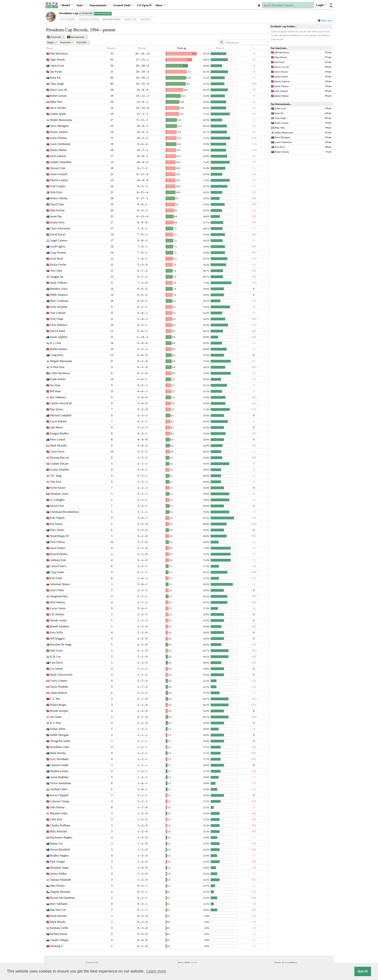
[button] (331, 5)
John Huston (57, 807)
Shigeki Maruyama (61, 361)
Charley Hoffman (60, 825)
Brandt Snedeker (60, 626)
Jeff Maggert (57, 638)
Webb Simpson (59, 295)
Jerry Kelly (57, 632)
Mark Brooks (58, 922)
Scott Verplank (59, 307)
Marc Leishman (59, 301)
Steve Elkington (59, 126)
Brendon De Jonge (61, 644)
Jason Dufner (58, 548)
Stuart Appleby (59, 337)
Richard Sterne (59, 934)
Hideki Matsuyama (61, 120)
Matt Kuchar (57, 210)
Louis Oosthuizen (60, 144)
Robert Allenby (59, 198)
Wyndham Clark (60, 747)
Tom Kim (56, 482)
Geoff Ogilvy (58, 247)
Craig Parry (57, 355)
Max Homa (57, 409)
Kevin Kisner (58, 488)
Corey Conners (59, 681)
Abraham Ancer (59, 494)
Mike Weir (56, 102)
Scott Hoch (57, 259)
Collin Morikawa (60, 373)
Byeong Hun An (60, 458)
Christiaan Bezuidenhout (64, 512)
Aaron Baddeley (60, 777)
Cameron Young (60, 801)
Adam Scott (57, 66)
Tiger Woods (57, 60)
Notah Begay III (60, 536)
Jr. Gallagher (57, 500)
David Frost (57, 506)
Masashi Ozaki (59, 813)
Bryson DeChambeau (63, 898)
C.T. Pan (55, 699)
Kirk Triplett (57, 518)
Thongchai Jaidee (60, 741)
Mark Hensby (58, 753)
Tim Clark (56, 271)
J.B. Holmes (57, 614)
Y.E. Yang (56, 476)
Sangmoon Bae (59, 596)
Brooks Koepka (59, 711)
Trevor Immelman (61, 783)
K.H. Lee (55, 657)
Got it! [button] (363, 971)
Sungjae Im (57, 277)
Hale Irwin (56, 651)
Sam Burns (57, 427)
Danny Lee (57, 843)
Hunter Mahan (59, 150)
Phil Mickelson (59, 54)
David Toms (57, 204)
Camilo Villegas (59, 940)
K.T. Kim (56, 723)
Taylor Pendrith (59, 687)
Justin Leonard (59, 174)
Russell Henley (59, 554)
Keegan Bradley (60, 433)
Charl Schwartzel (60, 228)
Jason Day (56, 216)
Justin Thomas (58, 138)
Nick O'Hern (57, 542)
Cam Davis (57, 663)
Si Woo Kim (57, 367)
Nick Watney (58, 602)
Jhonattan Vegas (59, 868)
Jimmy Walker (59, 874)
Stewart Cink (58, 168)
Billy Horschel (59, 831)
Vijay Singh (57, 84)
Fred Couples (58, 186)
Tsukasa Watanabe (61, 880)
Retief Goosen (58, 96)
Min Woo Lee (58, 910)
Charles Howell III (61, 403)
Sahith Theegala (59, 735)
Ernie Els (55, 78)
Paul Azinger (58, 862)
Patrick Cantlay (59, 180)
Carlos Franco (58, 566)
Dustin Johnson (59, 132)
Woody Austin (58, 620)
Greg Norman (58, 253)
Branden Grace (59, 289)
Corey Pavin (57, 452)
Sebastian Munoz (60, 584)
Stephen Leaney (59, 771)
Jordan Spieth (58, 114)
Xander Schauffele (61, 162)
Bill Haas (56, 391)
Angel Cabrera (59, 240)
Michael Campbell (61, 415)
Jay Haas (55, 385)
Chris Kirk (56, 819)
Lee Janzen (57, 669)
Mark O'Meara (59, 283)
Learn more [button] (156, 971)
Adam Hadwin (59, 693)
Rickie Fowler (58, 265)
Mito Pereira (57, 886)
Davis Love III (59, 90)
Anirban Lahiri (59, 789)
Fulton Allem (58, 729)
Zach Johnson (58, 156)
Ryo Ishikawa (58, 397)
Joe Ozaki (56, 717)
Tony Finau (57, 319)
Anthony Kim (58, 560)
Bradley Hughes (60, 856)
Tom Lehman (58, 313)
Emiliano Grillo (59, 928)
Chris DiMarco (59, 325)
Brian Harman (58, 916)
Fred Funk (56, 578)
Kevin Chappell (59, 795)
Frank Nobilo (58, 379)
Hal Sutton (56, 524)
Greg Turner (57, 572)
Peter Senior (57, 530)
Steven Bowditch (60, 850)
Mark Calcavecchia (61, 675)
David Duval (58, 234)
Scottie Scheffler (60, 470)
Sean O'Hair (57, 590)
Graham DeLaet (59, 464)
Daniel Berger (58, 705)
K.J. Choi (56, 343)
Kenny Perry (57, 222)
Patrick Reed (58, 331)
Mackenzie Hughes (61, 837)
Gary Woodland (59, 759)
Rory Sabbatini (59, 904)
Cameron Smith (59, 765)
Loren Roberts (58, 421)
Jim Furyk (56, 72)
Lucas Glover (58, 608)
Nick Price (56, 192)
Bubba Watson (59, 349)
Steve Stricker (58, 108)
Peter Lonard (58, 439)
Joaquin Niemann (60, 892)
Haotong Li (57, 946)
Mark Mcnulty (59, 445)
